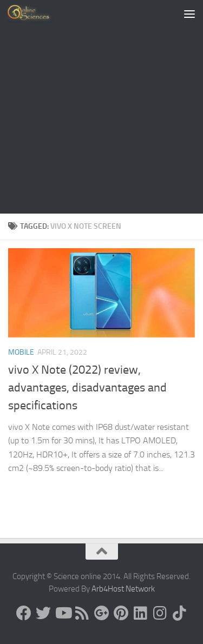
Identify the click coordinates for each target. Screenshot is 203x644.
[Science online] (24, 613)
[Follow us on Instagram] (160, 613)
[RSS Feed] (82, 613)
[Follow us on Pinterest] (121, 613)
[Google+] (102, 613)
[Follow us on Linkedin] (141, 613)
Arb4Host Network (123, 589)
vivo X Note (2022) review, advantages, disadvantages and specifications (87, 388)
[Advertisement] (101, 107)
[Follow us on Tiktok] (180, 613)
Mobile (21, 352)
